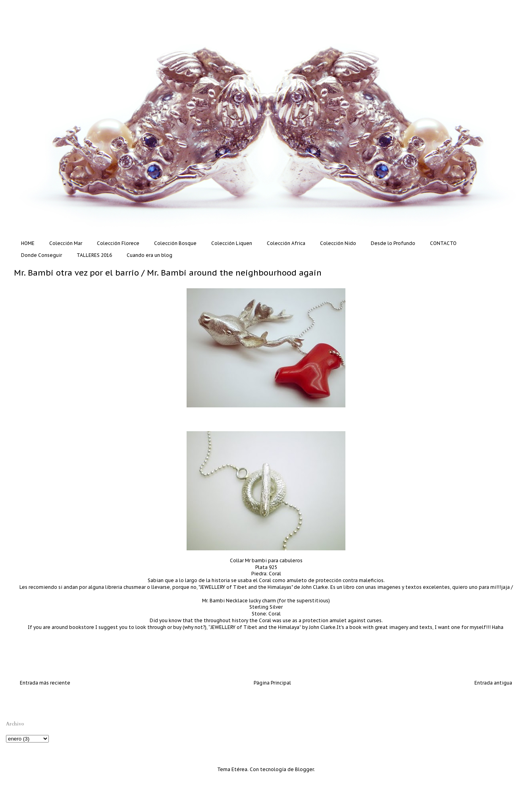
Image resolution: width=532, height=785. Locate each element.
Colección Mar (66, 243)
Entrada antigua (493, 683)
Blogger (304, 769)
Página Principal (272, 683)
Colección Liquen (232, 243)
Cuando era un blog (149, 255)
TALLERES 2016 (94, 255)
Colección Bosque (175, 243)
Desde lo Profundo (393, 243)
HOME (28, 243)
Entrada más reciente (45, 683)
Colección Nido (338, 243)
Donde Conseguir (41, 255)
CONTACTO (443, 243)
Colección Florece (118, 243)
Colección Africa (286, 243)
